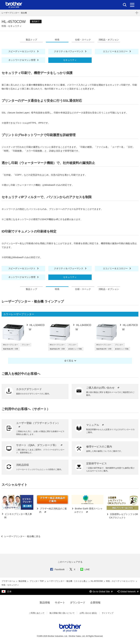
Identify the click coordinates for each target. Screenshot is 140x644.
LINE (85, 569)
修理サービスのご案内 (99, 447)
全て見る (69, 361)
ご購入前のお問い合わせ (103, 388)
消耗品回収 (23, 465)
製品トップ (31, 40)
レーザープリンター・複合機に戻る (22, 536)
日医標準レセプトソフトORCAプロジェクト (124, 516)
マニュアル (95, 425)
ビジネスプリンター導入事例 (18, 516)
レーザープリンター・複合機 (14, 13)
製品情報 (23, 581)
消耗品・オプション (109, 40)
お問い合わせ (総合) (88, 613)
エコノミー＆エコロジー (116, 51)
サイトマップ (108, 613)
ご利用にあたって (37, 613)
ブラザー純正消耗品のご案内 (53, 510)
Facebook (57, 569)
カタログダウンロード (29, 389)
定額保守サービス (97, 463)
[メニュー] (132, 5)
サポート (60, 603)
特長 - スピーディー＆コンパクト (121, 581)
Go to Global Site (101, 592)
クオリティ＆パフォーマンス (69, 51)
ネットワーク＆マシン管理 (22, 60)
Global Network (128, 592)
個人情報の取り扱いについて (62, 613)
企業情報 (95, 603)
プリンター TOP (37, 581)
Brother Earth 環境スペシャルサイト (88, 510)
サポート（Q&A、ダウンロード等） (40, 445)
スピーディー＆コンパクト (22, 51)
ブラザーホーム (9, 581)
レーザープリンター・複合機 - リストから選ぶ (68, 581)
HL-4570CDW (97, 581)
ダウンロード (78, 603)
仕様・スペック (83, 40)
